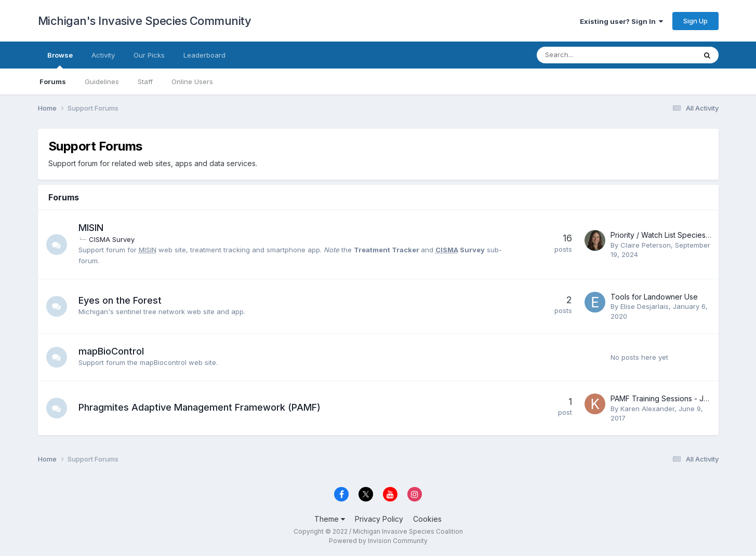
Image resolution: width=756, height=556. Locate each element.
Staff (145, 82)
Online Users (192, 82)
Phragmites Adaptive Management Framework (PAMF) (200, 407)
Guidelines (102, 82)
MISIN (91, 228)
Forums (53, 82)
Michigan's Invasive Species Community (145, 21)
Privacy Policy (379, 519)
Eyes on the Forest (120, 300)
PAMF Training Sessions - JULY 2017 (673, 398)
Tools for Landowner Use (654, 297)
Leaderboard (204, 55)
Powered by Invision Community (378, 541)
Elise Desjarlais (645, 306)
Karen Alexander (647, 409)
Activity (103, 55)
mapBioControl (111, 351)
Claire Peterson (646, 245)
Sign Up (695, 21)
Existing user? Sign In (621, 21)
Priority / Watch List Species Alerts (669, 235)
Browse (60, 60)
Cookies (427, 519)
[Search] (589, 55)
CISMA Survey (112, 239)
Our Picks (149, 55)
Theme (330, 519)
